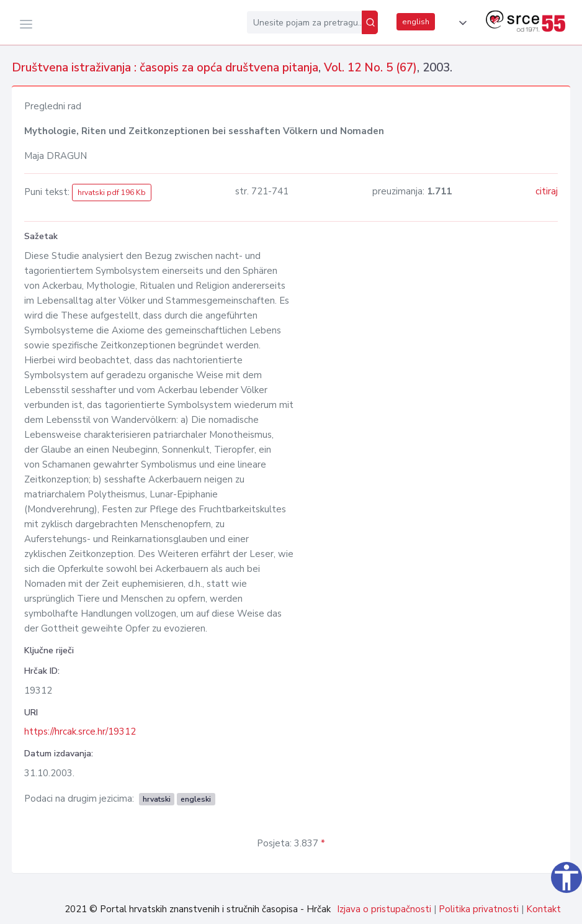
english (416, 22)
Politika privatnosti (479, 909)
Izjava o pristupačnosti (384, 909)
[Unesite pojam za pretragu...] (304, 22)
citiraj (547, 191)
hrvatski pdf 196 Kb (112, 192)
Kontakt (544, 909)
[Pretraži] (370, 22)
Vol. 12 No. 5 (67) (370, 68)
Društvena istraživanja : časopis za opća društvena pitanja (165, 68)
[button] (460, 23)
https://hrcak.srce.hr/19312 (80, 731)
